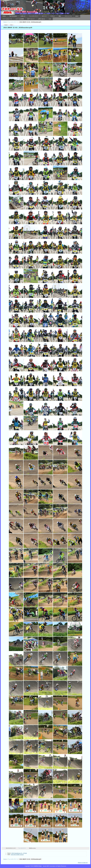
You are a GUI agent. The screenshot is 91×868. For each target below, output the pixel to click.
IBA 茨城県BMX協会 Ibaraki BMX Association (45, 7)
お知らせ (23, 16)
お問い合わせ (42, 19)
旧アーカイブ (31, 19)
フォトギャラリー (34, 16)
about (77, 16)
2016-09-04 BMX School (17, 855)
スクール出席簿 (20, 19)
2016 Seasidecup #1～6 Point (19, 853)
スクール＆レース (7, 19)
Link (50, 19)
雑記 (60, 16)
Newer (6, 25)
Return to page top (83, 863)
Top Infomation (13, 16)
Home (4, 16)
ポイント (44, 16)
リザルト (53, 16)
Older (11, 25)
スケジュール (68, 16)
